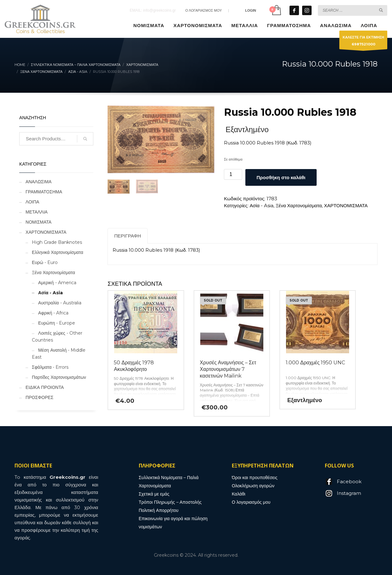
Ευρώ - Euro (45, 262)
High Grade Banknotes (57, 242)
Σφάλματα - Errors (50, 367)
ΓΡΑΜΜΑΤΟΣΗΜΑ (44, 192)
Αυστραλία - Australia (60, 303)
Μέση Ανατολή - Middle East (59, 354)
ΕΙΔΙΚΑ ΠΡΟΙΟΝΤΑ (45, 387)
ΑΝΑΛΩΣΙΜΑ (38, 182)
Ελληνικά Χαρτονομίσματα (58, 252)
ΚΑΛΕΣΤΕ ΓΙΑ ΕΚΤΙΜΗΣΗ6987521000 (363, 42)
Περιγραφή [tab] (128, 236)
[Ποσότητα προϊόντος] (233, 174)
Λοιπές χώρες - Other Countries (57, 337)
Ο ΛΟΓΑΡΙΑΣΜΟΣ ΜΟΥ (203, 10)
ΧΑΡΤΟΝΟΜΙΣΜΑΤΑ (346, 205)
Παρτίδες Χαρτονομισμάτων (59, 377)
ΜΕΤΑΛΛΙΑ (37, 212)
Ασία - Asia (262, 205)
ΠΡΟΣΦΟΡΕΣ (39, 397)
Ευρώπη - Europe (57, 323)
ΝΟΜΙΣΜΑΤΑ (38, 222)
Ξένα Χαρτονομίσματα (299, 205)
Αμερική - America (57, 283)
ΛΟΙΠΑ (32, 202)
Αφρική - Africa (53, 313)
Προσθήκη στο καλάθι (281, 177)
